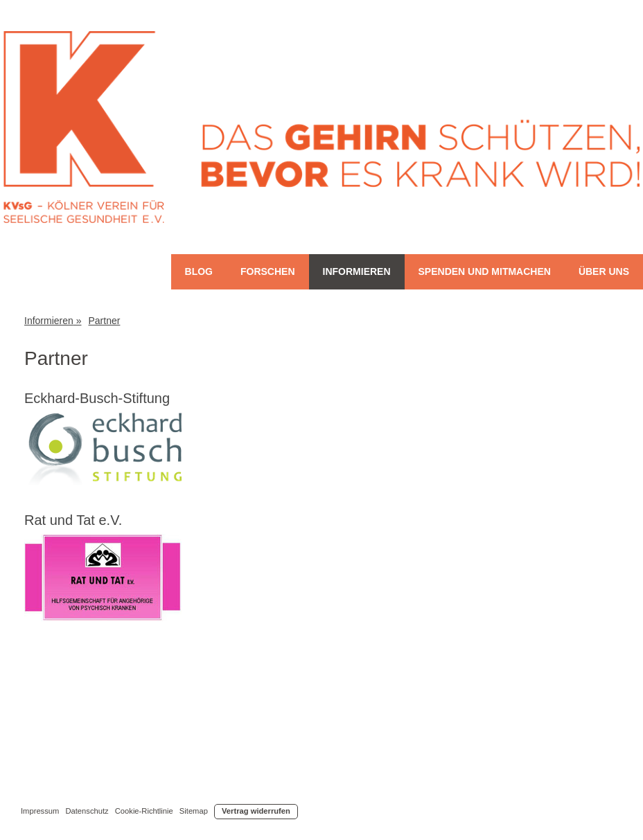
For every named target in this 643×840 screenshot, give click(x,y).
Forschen (268, 271)
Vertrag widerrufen (256, 811)
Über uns (604, 271)
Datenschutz (87, 811)
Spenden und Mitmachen (485, 271)
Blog (199, 271)
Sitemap (194, 811)
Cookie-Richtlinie (144, 811)
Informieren (357, 271)
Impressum (40, 811)
